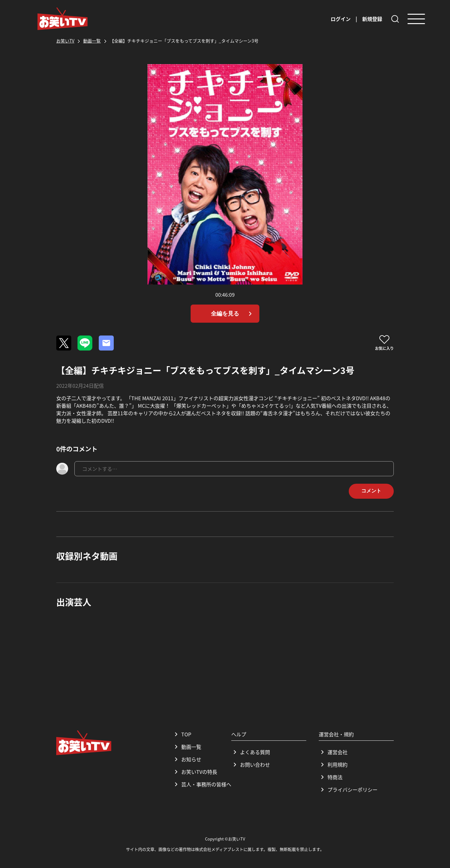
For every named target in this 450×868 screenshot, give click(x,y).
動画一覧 (187, 747)
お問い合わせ (251, 765)
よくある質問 (251, 752)
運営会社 (333, 752)
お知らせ (187, 759)
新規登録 (372, 19)
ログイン (341, 19)
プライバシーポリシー (348, 790)
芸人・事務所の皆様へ (202, 784)
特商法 (331, 777)
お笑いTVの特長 (195, 772)
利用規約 (333, 765)
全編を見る (233, 314)
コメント (371, 491)
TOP (182, 734)
